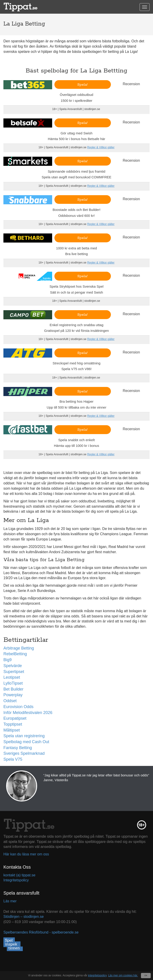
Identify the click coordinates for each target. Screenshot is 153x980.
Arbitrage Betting (19, 648)
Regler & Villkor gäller (101, 147)
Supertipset (14, 672)
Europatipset (15, 718)
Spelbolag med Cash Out (26, 742)
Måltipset (12, 730)
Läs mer (10, 901)
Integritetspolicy (16, 880)
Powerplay (13, 695)
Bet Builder (13, 689)
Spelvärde (13, 666)
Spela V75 (13, 759)
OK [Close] (146, 975)
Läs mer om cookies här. (123, 975)
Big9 (8, 660)
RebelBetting (15, 654)
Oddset (10, 701)
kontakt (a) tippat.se (19, 875)
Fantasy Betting (18, 748)
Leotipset (12, 677)
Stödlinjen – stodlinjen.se (24, 917)
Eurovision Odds (18, 707)
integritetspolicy (97, 975)
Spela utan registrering (24, 736)
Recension (131, 84)
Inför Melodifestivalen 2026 (28, 713)
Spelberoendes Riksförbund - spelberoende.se (41, 932)
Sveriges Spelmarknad (24, 753)
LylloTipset (13, 683)
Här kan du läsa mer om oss (26, 854)
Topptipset (13, 724)
